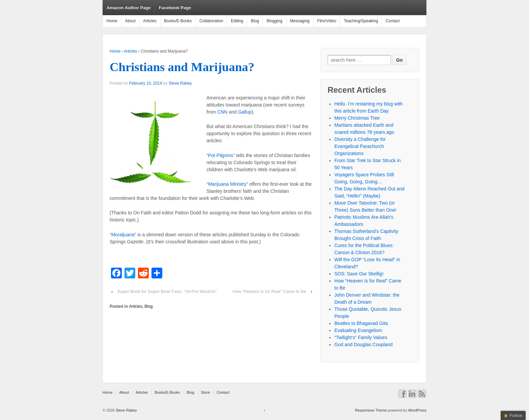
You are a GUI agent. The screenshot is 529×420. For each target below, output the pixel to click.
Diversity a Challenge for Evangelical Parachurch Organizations (360, 146)
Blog (255, 21)
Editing (237, 21)
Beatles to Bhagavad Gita (361, 323)
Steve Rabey (180, 83)
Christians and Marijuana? (182, 67)
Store (205, 392)
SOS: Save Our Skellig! (359, 274)
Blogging (274, 21)
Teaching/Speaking (361, 21)
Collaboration (211, 21)
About (130, 21)
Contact (393, 21)
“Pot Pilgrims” (221, 155)
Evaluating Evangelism (358, 330)
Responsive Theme (371, 410)
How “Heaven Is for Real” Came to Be (269, 291)
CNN (222, 112)
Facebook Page (175, 8)
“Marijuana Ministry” (227, 184)
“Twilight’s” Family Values (361, 337)
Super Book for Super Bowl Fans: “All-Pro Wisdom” (167, 291)
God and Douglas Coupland (364, 344)
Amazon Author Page (129, 8)
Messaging (300, 21)
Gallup (245, 112)
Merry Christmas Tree (357, 118)
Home (112, 21)
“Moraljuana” (123, 235)
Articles (150, 21)
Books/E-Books (178, 21)
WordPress (417, 410)
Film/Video (327, 21)
